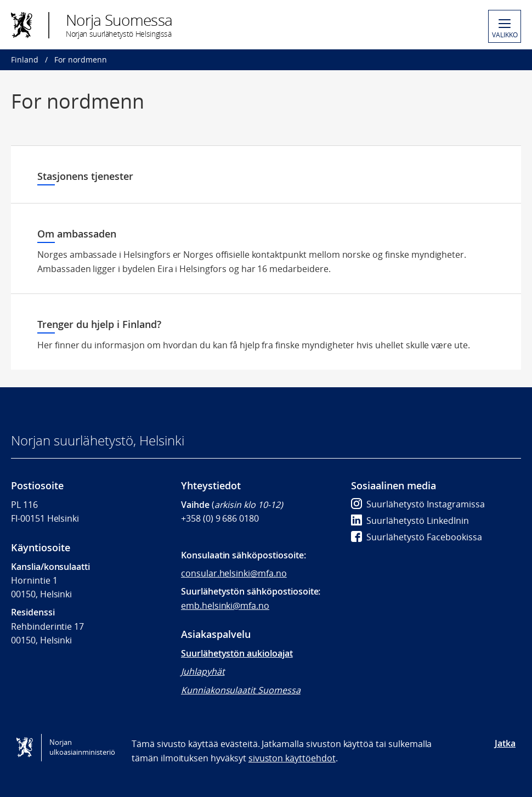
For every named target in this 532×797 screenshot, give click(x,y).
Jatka (505, 743)
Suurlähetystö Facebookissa (417, 537)
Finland (25, 60)
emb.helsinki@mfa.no (225, 606)
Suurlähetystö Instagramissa (418, 504)
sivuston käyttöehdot (292, 758)
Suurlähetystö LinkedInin (410, 521)
